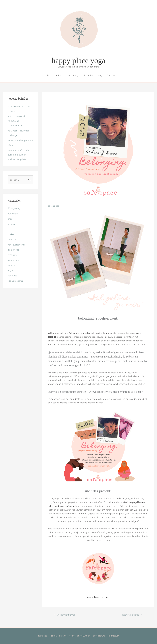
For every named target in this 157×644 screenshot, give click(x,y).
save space (13, 260)
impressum (114, 636)
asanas (11, 224)
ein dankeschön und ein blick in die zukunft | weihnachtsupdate (19, 155)
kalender (89, 75)
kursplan (46, 75)
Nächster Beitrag (132, 615)
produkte (12, 255)
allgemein (13, 214)
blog (100, 75)
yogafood (12, 276)
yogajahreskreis (15, 281)
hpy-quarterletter (16, 245)
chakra (11, 234)
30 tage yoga (14, 208)
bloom (11, 229)
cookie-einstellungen (80, 636)
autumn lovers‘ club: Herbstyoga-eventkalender (18, 121)
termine (11, 265)
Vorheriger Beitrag (65, 615)
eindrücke (12, 240)
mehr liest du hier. (98, 597)
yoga (10, 270)
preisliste (59, 75)
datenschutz (99, 636)
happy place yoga (78, 60)
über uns (111, 75)
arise (10, 219)
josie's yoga (13, 250)
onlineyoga (74, 75)
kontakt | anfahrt (58, 636)
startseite (42, 636)
